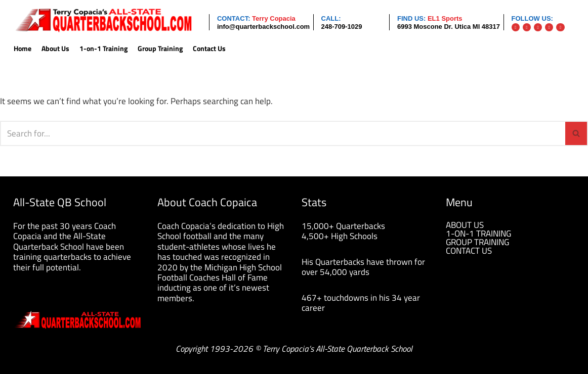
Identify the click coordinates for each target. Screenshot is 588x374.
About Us (55, 49)
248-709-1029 (342, 27)
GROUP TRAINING (477, 242)
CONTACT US (469, 251)
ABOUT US (465, 225)
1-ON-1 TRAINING (478, 233)
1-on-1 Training (103, 49)
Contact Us (209, 49)
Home (23, 49)
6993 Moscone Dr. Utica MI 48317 (449, 27)
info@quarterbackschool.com (263, 27)
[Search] (283, 133)
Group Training (160, 49)
